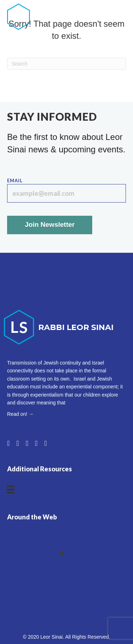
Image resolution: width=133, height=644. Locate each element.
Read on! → (20, 414)
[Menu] (122, 17)
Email (66, 190)
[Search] (66, 64)
